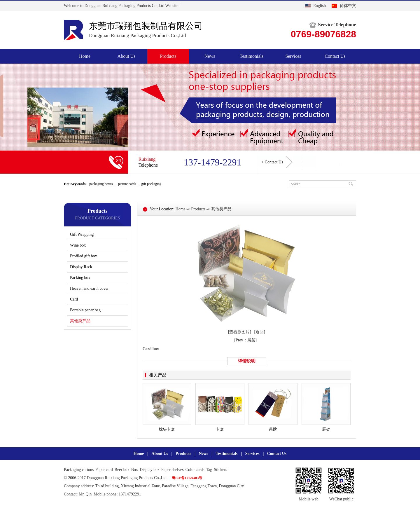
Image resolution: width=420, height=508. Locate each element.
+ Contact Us (277, 162)
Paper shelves (173, 470)
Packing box (80, 278)
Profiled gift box (84, 256)
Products (168, 56)
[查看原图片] (240, 332)
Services (293, 56)
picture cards (127, 184)
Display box (150, 470)
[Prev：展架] (245, 340)
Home (85, 56)
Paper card (104, 470)
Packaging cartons (79, 470)
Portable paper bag (85, 310)
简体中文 (348, 6)
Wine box (78, 245)
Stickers (220, 470)
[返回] (260, 332)
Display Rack (81, 267)
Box (135, 470)
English (320, 6)
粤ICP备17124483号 (187, 478)
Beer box (122, 470)
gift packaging (151, 184)
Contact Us (335, 56)
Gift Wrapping (82, 234)
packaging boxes (101, 184)
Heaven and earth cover (89, 288)
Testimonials (252, 56)
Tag (209, 470)
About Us (127, 56)
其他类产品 (80, 321)
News (210, 56)
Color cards (195, 470)
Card (74, 299)
